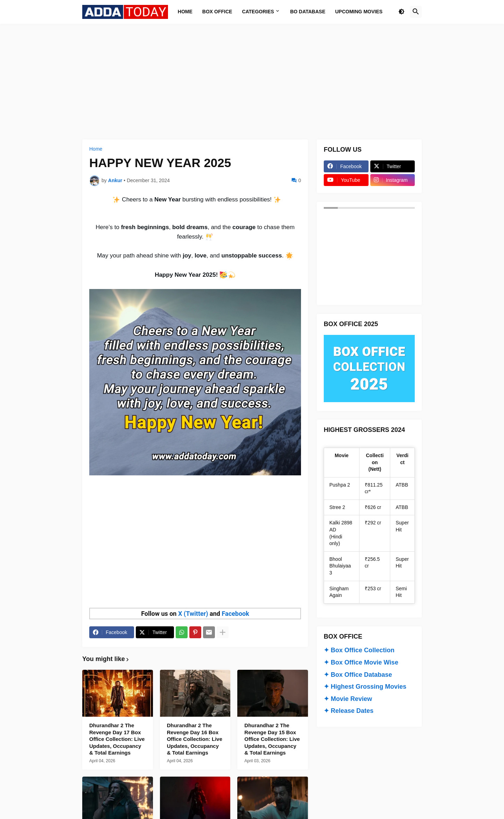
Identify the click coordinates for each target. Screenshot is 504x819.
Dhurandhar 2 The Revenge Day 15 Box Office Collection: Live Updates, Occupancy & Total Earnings (272, 739)
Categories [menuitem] (258, 12)
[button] (401, 12)
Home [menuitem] (185, 12)
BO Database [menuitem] (308, 12)
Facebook (235, 614)
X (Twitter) (193, 614)
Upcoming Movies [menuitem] (359, 12)
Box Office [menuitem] (217, 12)
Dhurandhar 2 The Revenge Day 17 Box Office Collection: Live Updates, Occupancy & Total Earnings (117, 739)
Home (96, 149)
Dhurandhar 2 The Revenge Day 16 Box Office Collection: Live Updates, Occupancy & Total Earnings (195, 739)
